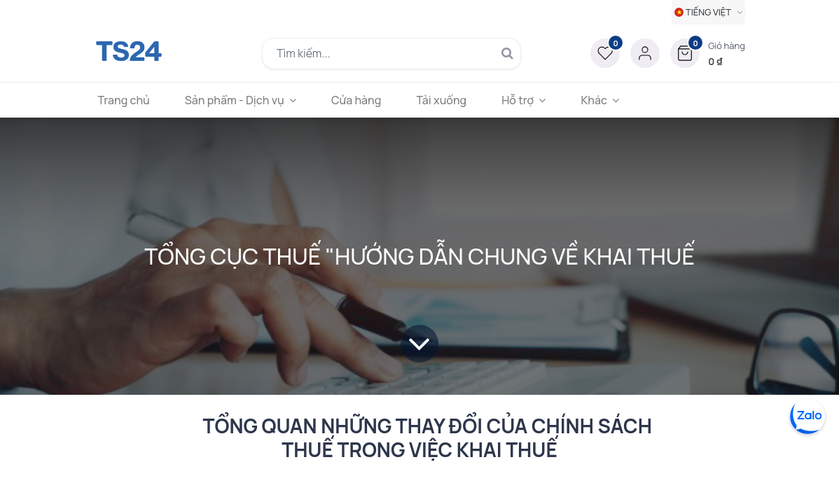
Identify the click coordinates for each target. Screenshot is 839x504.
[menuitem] (130, 100)
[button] (708, 53)
